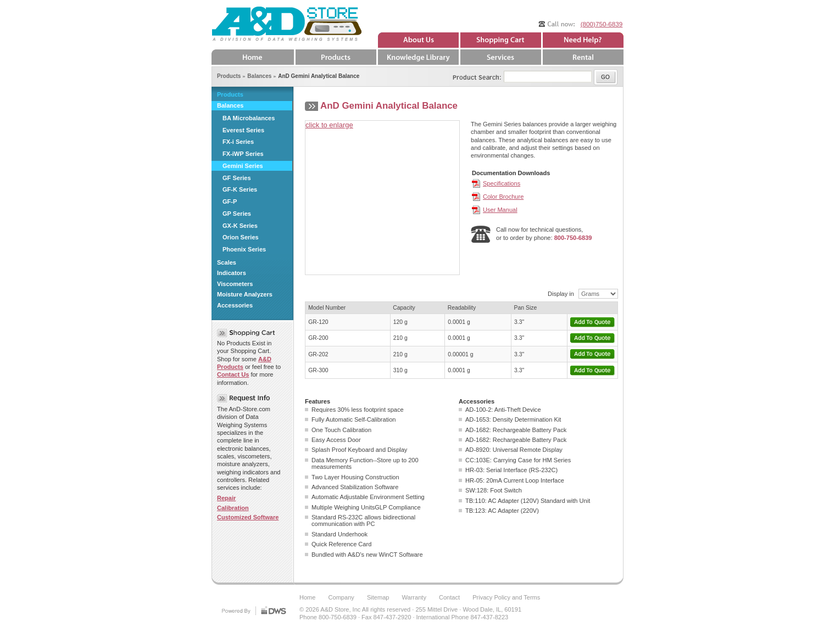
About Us (417, 40)
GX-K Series (240, 226)
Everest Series (243, 130)
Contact (449, 597)
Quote (500, 40)
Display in (561, 294)
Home (253, 57)
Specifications (502, 183)
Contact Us (233, 374)
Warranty (414, 597)
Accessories (235, 305)
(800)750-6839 (602, 24)
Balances (230, 105)
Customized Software (248, 517)
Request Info (246, 398)
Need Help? (582, 40)
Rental (582, 57)
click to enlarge (329, 125)
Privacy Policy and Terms (506, 597)
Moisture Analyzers (245, 294)
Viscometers (235, 284)
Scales (227, 262)
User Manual (500, 210)
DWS (253, 610)
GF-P (230, 201)
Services (500, 57)
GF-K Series (240, 189)
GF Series (237, 178)
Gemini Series (243, 166)
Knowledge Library (417, 57)
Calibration (233, 508)
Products (230, 94)
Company (341, 597)
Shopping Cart (246, 333)
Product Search (470, 75)
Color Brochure (503, 197)
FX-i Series (238, 142)
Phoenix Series (244, 249)
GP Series (237, 214)
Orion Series (241, 237)
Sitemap (378, 597)
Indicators (232, 273)
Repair (226, 498)
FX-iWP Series (243, 154)
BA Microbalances (249, 118)
